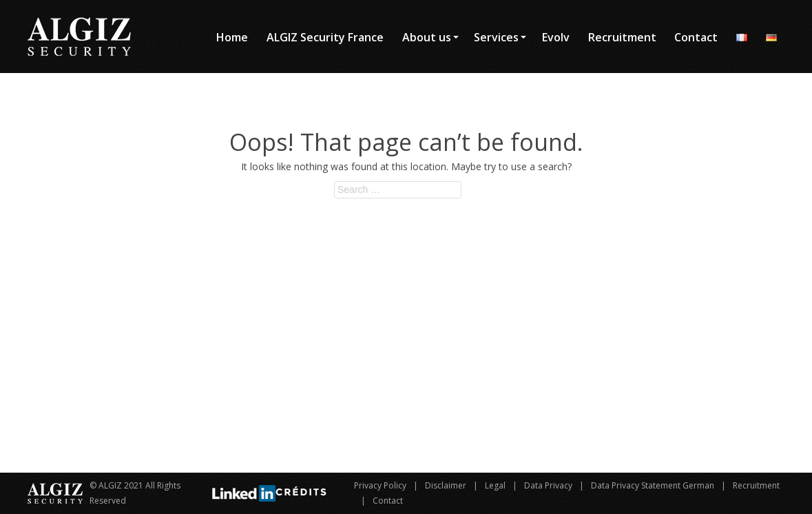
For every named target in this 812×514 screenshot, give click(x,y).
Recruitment (756, 485)
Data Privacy (548, 485)
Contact (388, 501)
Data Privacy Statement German (653, 485)
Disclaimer (446, 485)
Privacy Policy (380, 485)
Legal (495, 485)
